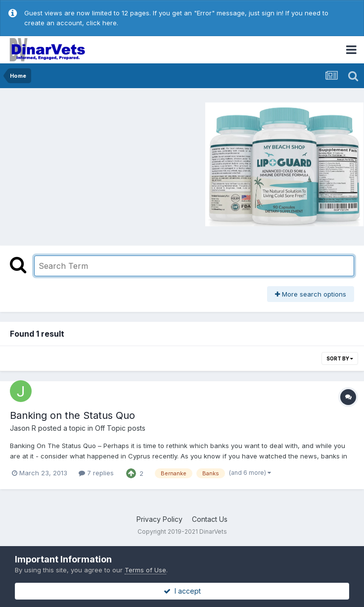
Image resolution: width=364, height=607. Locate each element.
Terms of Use (145, 570)
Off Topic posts (120, 428)
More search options (311, 294)
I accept (182, 591)
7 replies (96, 473)
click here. (102, 23)
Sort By (340, 358)
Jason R (23, 428)
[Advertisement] (89, 163)
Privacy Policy (159, 519)
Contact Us (210, 519)
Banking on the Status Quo (72, 415)
